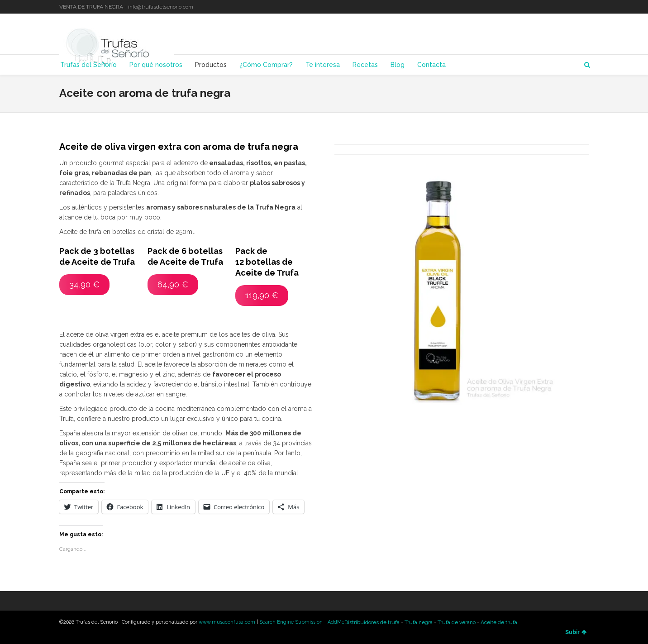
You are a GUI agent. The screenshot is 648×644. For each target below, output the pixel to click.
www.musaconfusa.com (227, 622)
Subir (576, 632)
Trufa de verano (457, 622)
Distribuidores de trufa (372, 622)
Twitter (562, 7)
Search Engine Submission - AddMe (302, 622)
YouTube (588, 7)
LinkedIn (575, 7)
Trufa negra (419, 622)
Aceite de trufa (499, 622)
